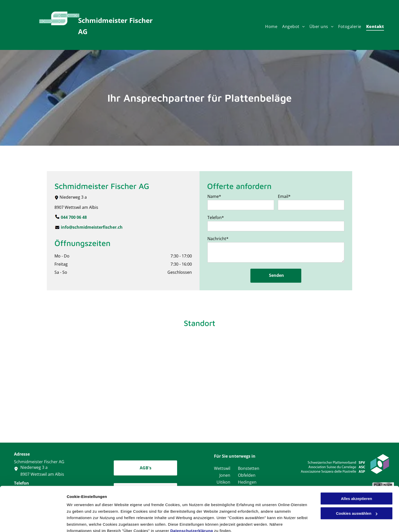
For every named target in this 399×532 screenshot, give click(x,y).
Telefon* (216, 217)
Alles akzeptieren (357, 476)
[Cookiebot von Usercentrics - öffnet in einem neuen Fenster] (33, 522)
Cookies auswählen (85, 522)
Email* (284, 196)
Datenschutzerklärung (192, 508)
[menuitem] (274, 28)
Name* (214, 196)
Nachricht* (218, 239)
